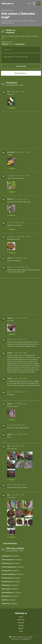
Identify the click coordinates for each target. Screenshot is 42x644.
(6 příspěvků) (10, 589)
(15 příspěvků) (10, 596)
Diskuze (21, 628)
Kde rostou (21, 620)
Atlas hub (21, 623)
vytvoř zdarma (20, 44)
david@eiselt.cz (26, 639)
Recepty (21, 625)
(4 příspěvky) (13, 574)
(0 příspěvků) (12, 560)
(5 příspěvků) (10, 556)
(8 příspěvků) (9, 604)
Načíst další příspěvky (10, 543)
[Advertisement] (21, 130)
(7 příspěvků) (10, 571)
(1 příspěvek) (11, 563)
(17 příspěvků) (12, 593)
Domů (21, 617)
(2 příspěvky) (9, 600)
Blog (21, 631)
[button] (34, 3)
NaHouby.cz (8, 3)
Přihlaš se (5, 44)
